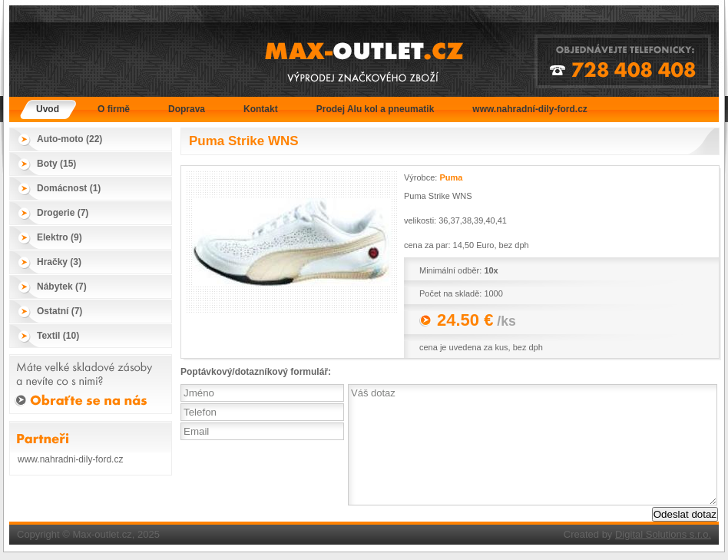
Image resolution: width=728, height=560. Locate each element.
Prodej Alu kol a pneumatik (376, 109)
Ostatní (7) (60, 311)
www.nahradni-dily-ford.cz (70, 459)
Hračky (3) (59, 262)
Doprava (187, 109)
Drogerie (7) (63, 213)
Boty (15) (56, 164)
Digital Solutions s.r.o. (663, 534)
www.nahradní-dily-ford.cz (530, 109)
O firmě (114, 109)
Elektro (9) (60, 237)
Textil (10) (58, 336)
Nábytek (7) (62, 287)
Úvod (48, 109)
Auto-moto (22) (69, 139)
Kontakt (261, 109)
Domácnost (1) (69, 188)
